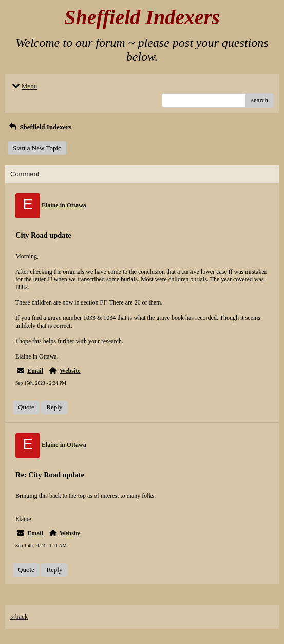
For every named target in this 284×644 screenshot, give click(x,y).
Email (35, 371)
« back (19, 616)
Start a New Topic (37, 148)
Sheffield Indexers (40, 127)
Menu (24, 86)
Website (70, 371)
